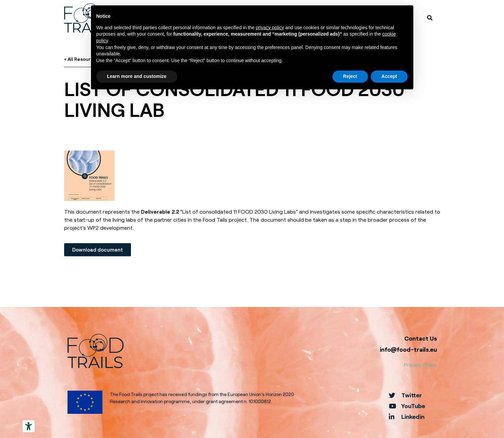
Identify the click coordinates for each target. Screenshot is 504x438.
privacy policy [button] (270, 28)
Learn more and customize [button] (137, 76)
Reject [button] (350, 76)
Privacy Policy (420, 365)
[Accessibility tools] (29, 426)
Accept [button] (389, 76)
